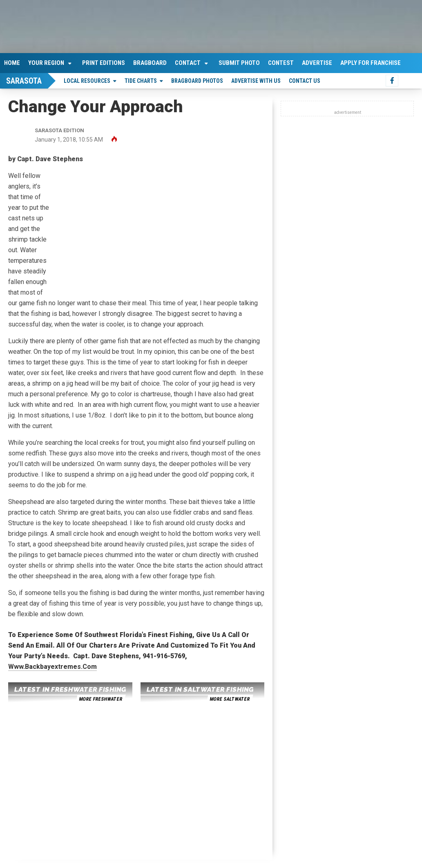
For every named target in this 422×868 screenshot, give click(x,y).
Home (12, 63)
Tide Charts (141, 81)
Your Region (46, 63)
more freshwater (100, 699)
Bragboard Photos (197, 81)
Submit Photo (239, 63)
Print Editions (104, 63)
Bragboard (150, 63)
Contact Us (305, 81)
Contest (281, 63)
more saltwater (230, 699)
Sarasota (24, 81)
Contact (188, 63)
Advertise (317, 63)
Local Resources (87, 81)
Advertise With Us (256, 81)
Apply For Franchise (371, 63)
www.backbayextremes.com (52, 667)
